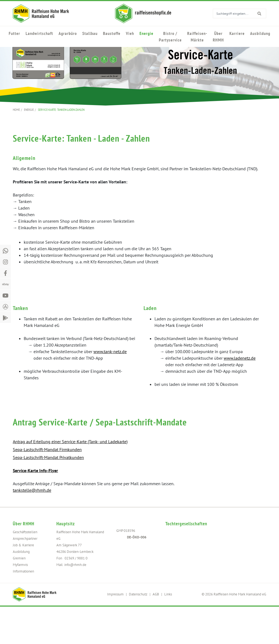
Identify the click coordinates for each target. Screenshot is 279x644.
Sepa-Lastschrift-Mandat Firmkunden (47, 449)
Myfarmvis (20, 565)
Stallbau (90, 33)
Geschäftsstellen (25, 532)
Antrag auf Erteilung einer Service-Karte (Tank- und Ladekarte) (70, 442)
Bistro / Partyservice (170, 37)
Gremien (19, 558)
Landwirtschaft (39, 33)
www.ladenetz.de (240, 358)
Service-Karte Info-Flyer (35, 470)
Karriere (237, 33)
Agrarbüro (68, 33)
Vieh (130, 33)
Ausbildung (260, 33)
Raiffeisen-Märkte (197, 37)
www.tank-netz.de (110, 351)
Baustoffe (112, 33)
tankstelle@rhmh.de (32, 490)
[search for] (247, 13)
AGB (156, 594)
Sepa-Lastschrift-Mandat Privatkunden (48, 457)
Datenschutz (138, 594)
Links (168, 594)
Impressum (115, 594)
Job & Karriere (23, 545)
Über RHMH (218, 37)
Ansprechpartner (25, 539)
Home (16, 110)
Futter (14, 33)
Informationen (23, 571)
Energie (146, 33)
